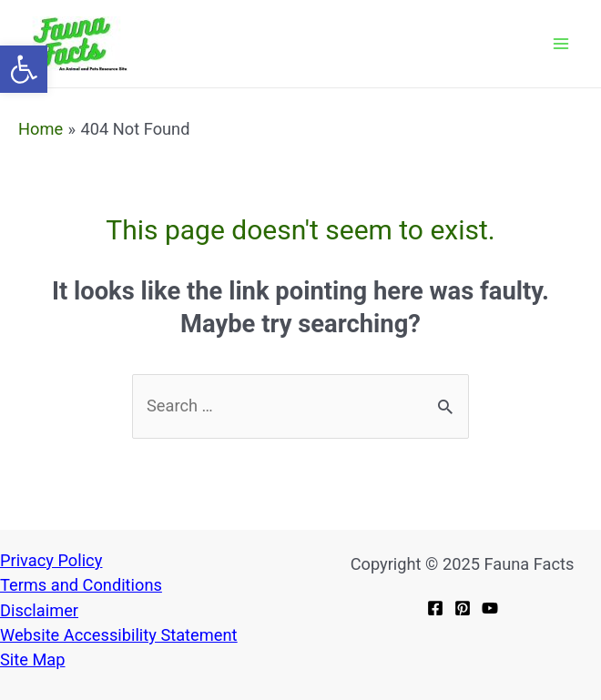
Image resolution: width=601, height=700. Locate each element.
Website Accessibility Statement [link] (118, 635)
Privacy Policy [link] (51, 560)
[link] (24, 69)
